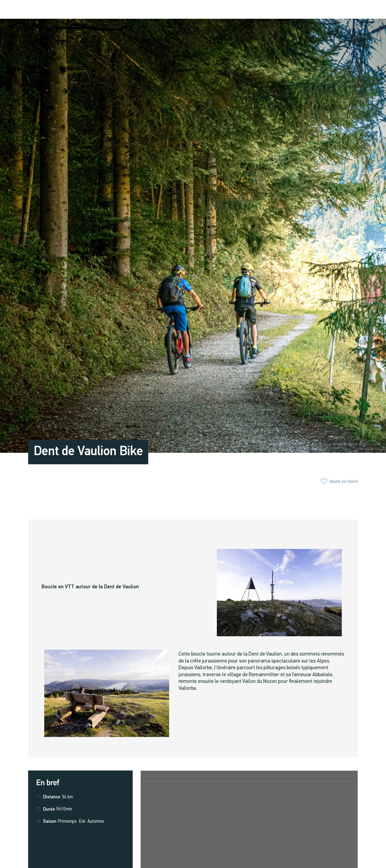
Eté (82, 822)
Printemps (67, 822)
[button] (312, 10)
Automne (96, 822)
